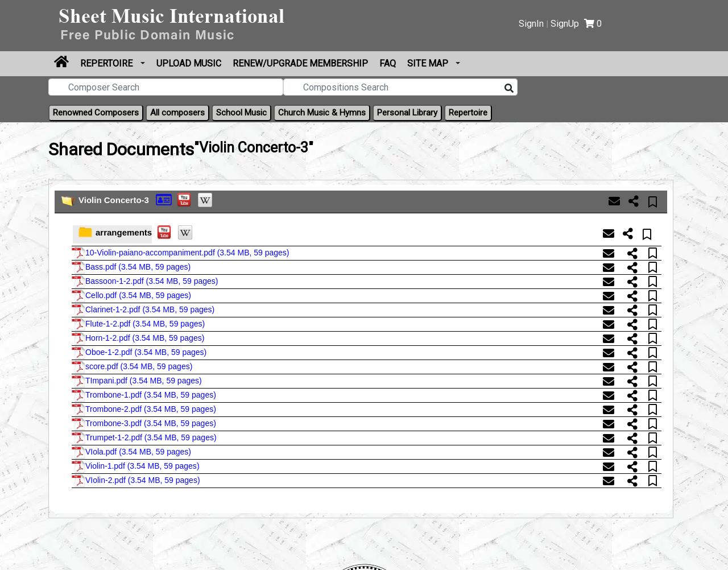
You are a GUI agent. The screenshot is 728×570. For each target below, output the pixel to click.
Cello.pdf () (131, 296)
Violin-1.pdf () (136, 466)
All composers (177, 113)
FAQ (388, 63)
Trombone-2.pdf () (144, 410)
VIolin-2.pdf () (136, 481)
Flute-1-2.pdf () (138, 324)
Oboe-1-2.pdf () (139, 353)
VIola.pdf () (131, 452)
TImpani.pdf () (137, 381)
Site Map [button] (429, 63)
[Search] (509, 89)
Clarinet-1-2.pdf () (143, 310)
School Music (241, 113)
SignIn (531, 24)
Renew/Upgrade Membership (300, 63)
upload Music (189, 63)
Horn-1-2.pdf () (138, 338)
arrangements (124, 232)
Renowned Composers (96, 113)
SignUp (565, 24)
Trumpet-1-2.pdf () (144, 438)
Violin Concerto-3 (114, 200)
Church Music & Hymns (322, 113)
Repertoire (107, 63)
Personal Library (407, 113)
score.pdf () (132, 367)
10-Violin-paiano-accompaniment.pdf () (181, 253)
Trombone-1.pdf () (144, 395)
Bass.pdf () (131, 267)
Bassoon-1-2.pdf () (145, 282)
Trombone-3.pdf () (144, 424)
